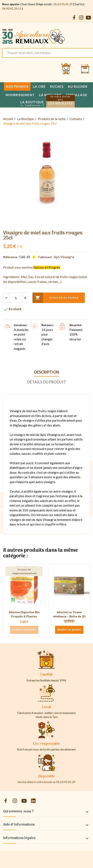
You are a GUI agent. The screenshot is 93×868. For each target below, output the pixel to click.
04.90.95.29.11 (12, 9)
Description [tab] (47, 372)
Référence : (11, 257)
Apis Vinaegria (64, 257)
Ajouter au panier (56, 298)
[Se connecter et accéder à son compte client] (66, 69)
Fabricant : (46, 257)
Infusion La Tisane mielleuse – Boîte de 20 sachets (69, 616)
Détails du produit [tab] (47, 382)
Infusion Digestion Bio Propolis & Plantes (24, 614)
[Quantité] (16, 298)
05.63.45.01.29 (63, 4)
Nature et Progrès (47, 267)
